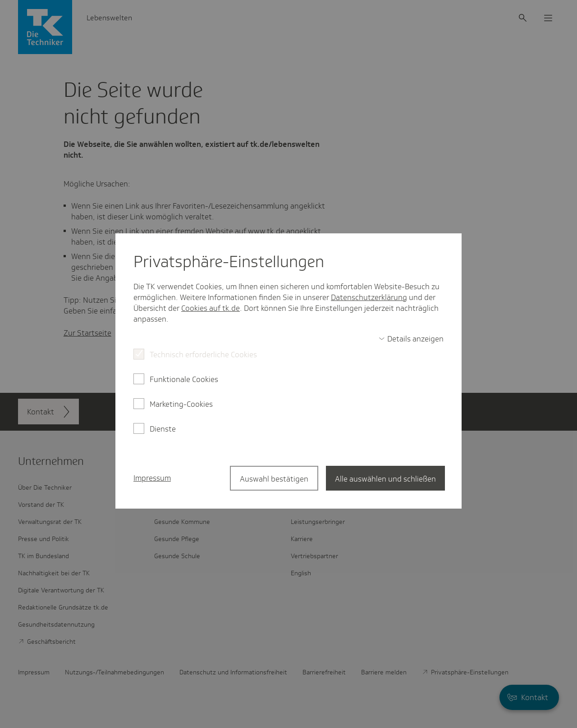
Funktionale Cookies (184, 379)
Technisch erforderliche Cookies (203, 355)
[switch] (411, 339)
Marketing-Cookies (181, 404)
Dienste (163, 429)
